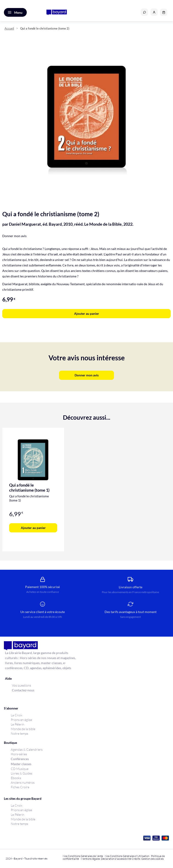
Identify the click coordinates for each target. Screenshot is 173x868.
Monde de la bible (23, 729)
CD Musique (20, 769)
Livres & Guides (22, 773)
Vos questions (22, 685)
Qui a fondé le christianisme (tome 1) (29, 487)
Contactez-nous (23, 690)
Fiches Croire (20, 787)
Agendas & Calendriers (27, 749)
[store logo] (57, 12)
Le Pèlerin (18, 724)
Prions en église (21, 720)
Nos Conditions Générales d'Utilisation (127, 856)
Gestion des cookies (152, 859)
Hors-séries (19, 754)
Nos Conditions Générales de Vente (83, 856)
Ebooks (16, 778)
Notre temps (19, 733)
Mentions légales (90, 859)
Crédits (136, 859)
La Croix (16, 715)
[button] (154, 12)
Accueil (9, 29)
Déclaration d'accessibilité (116, 859)
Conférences (20, 759)
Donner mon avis (14, 236)
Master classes (21, 764)
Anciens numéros (23, 782)
